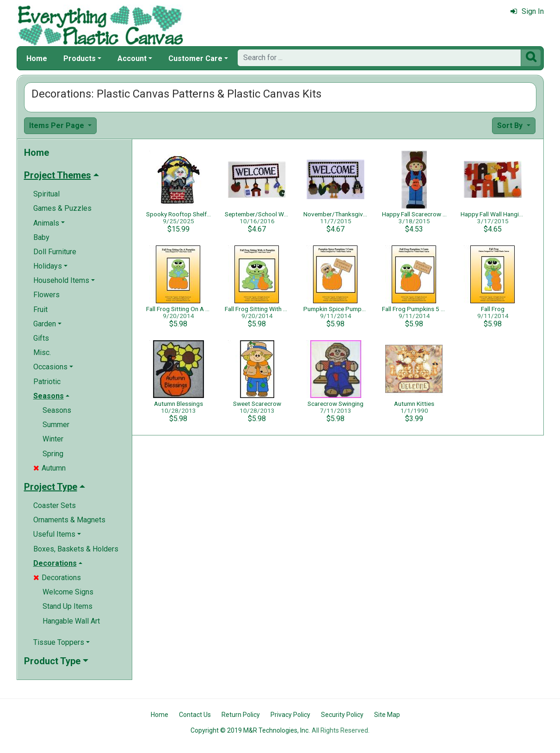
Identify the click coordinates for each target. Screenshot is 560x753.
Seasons (57, 410)
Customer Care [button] (195, 58)
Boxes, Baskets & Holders (76, 549)
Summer (56, 425)
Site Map (387, 715)
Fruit (40, 309)
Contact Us (195, 715)
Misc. (42, 352)
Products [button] (80, 58)
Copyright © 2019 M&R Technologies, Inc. (250, 730)
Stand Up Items (68, 606)
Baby (41, 237)
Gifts (41, 338)
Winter (53, 439)
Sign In (527, 11)
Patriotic (47, 382)
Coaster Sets (55, 505)
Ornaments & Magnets (69, 520)
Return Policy (241, 715)
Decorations (57, 578)
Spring (53, 454)
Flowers (46, 295)
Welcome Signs (68, 592)
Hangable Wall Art (71, 621)
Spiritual (46, 194)
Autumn (49, 468)
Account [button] (132, 58)
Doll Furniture (55, 252)
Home (37, 58)
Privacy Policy (290, 715)
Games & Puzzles (62, 208)
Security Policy (342, 715)
